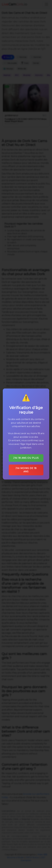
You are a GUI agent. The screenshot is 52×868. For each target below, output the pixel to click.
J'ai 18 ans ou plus (26, 457)
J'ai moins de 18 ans (26, 469)
